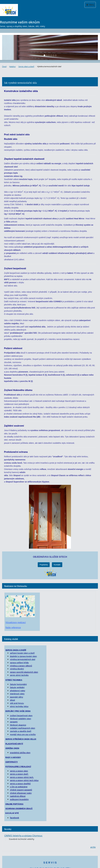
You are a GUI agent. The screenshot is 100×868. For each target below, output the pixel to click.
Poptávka (44, 564)
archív (93, 847)
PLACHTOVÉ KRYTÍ (14, 743)
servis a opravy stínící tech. (22, 777)
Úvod (4, 67)
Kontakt (57, 564)
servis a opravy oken (19, 770)
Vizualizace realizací (16, 622)
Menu (90, 5)
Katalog (12, 67)
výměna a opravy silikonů (21, 665)
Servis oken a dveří (26, 67)
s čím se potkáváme (19, 786)
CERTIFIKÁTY (12, 761)
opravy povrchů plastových (22, 672)
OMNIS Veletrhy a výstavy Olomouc (23, 835)
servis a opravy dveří (19, 774)
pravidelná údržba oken (20, 752)
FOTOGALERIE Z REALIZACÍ (18, 766)
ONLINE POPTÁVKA (14, 803)
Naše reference (13, 627)
